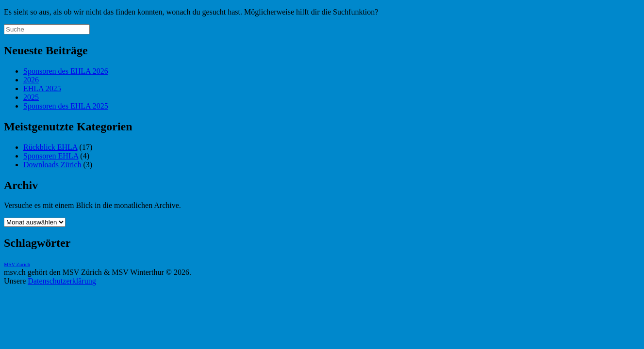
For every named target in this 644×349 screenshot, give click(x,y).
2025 (31, 97)
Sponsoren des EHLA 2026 (66, 71)
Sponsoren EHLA (51, 156)
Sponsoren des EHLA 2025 (66, 106)
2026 (31, 80)
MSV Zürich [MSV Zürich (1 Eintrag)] (17, 264)
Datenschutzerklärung (62, 281)
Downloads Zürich (52, 165)
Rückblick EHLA (50, 147)
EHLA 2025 (42, 88)
